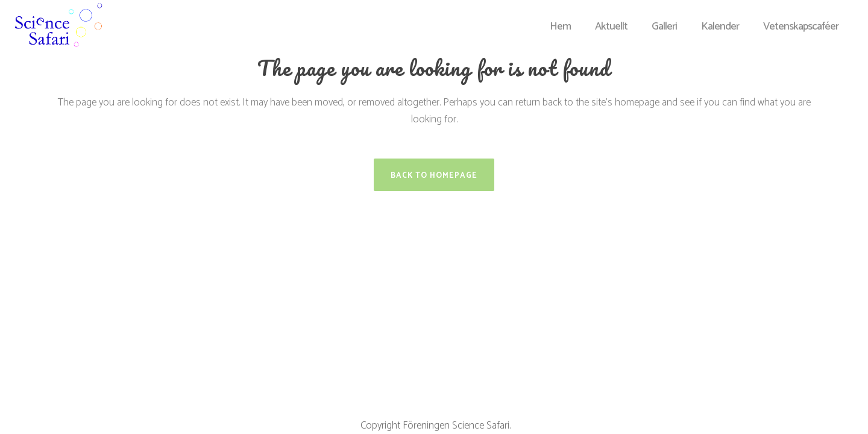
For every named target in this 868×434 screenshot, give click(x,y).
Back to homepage (434, 176)
